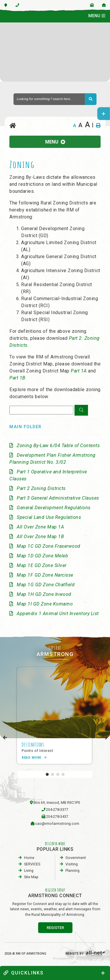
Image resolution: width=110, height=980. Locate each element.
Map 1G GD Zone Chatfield (46, 585)
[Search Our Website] (55, 99)
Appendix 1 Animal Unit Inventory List (58, 614)
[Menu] (97, 16)
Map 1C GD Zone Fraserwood (49, 546)
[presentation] (5, 738)
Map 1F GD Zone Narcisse (45, 575)
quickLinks (24, 973)
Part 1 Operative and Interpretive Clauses (48, 475)
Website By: (86, 954)
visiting (72, 864)
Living (29, 870)
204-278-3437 (57, 817)
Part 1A (79, 371)
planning (72, 870)
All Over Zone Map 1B (40, 537)
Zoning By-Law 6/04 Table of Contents (58, 446)
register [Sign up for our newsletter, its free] (55, 928)
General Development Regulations (54, 508)
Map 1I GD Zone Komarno (45, 604)
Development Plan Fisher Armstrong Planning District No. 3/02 (53, 459)
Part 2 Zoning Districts (41, 488)
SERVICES (32, 864)
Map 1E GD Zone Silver (42, 565)
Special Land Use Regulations (49, 517)
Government (76, 858)
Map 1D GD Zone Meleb (42, 556)
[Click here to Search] (81, 410)
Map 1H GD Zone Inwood (44, 594)
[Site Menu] (55, 142)
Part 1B (17, 378)
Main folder (26, 427)
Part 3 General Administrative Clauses (58, 498)
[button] (47, 774)
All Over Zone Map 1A (40, 527)
